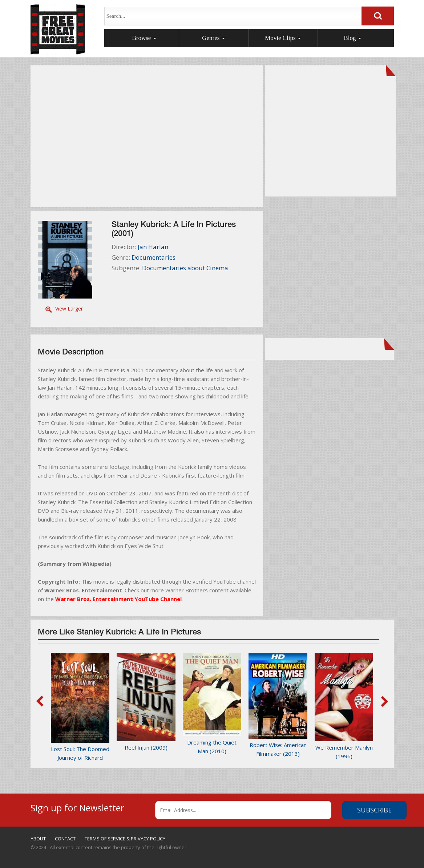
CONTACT (65, 839)
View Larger (69, 309)
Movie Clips (283, 38)
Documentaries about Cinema (185, 268)
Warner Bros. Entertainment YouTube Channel (118, 599)
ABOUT (38, 839)
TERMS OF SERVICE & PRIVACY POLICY (125, 839)
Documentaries (154, 257)
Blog (352, 38)
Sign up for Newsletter (77, 807)
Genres (213, 38)
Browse (144, 38)
